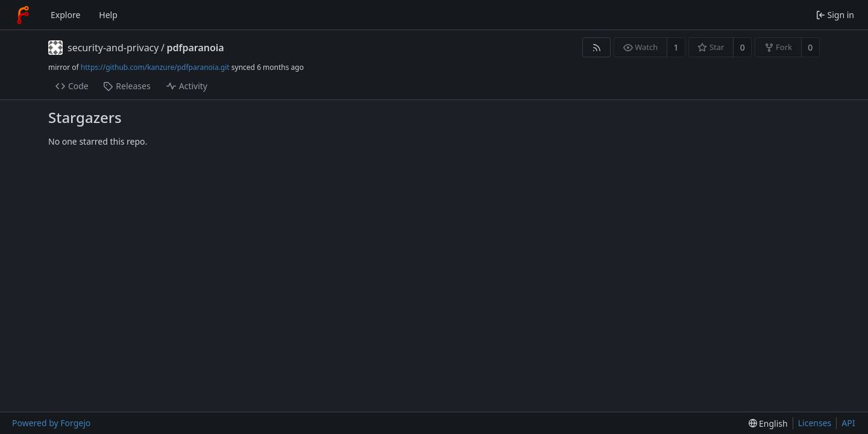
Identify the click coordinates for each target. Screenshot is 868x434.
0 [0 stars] (743, 47)
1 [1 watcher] (676, 47)
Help (108, 15)
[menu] (768, 423)
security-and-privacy (113, 48)
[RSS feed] (596, 47)
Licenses (815, 423)
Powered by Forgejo (51, 423)
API (848, 423)
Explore (65, 15)
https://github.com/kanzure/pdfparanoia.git (155, 67)
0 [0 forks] (810, 47)
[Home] (23, 15)
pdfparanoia (195, 48)
